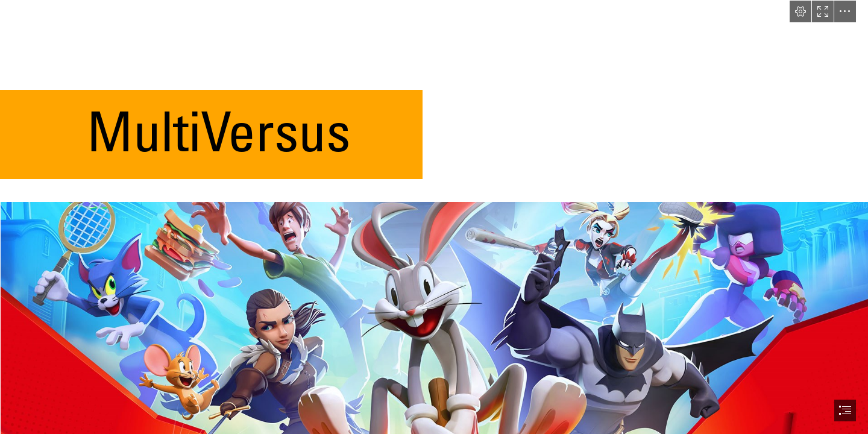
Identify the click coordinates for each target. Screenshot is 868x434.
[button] (800, 11)
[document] (434, 217)
